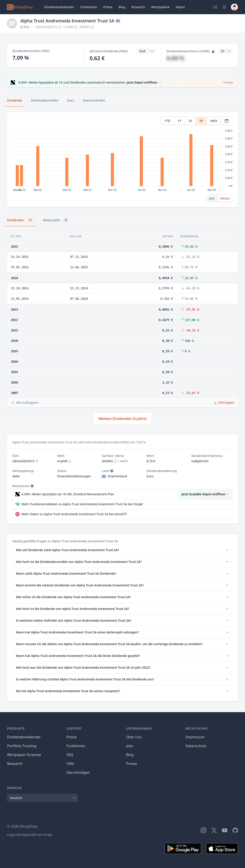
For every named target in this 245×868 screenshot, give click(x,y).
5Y (201, 121)
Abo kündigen (78, 772)
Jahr (212, 198)
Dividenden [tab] (21, 220)
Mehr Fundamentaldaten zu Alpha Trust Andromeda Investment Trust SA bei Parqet (82, 504)
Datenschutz (196, 746)
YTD (168, 121)
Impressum (195, 737)
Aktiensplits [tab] (56, 220)
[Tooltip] (111, 471)
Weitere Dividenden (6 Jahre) (122, 419)
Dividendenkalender (59, 7)
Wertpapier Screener (24, 755)
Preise (108, 7)
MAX (214, 121)
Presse (132, 764)
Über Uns (134, 737)
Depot (180, 7)
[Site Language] (215, 7)
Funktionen (89, 7)
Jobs (130, 746)
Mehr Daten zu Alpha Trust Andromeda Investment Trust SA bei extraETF (74, 514)
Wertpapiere (160, 7)
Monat (225, 198)
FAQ (70, 755)
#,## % (175, 58)
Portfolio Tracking (22, 746)
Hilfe (70, 764)
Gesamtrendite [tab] (94, 100)
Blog (130, 755)
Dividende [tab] (14, 100)
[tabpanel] (122, 160)
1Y (179, 121)
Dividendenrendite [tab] (44, 100)
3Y (190, 121)
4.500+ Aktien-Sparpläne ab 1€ (68, 494)
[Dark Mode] (224, 7)
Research (15, 764)
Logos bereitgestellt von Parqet (30, 835)
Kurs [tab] (71, 100)
